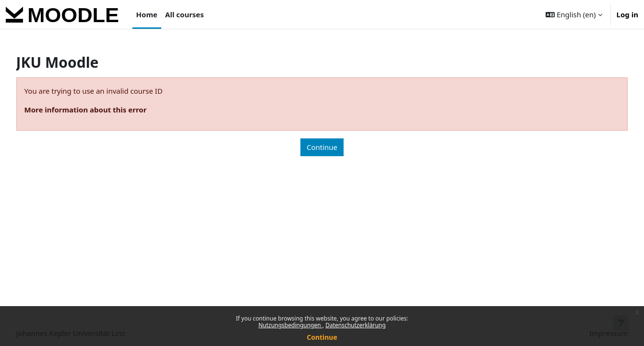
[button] (574, 14)
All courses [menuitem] (185, 14)
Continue (322, 337)
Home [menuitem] (147, 14)
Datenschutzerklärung (355, 325)
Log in (627, 14)
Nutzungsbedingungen (290, 325)
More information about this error (103, 110)
